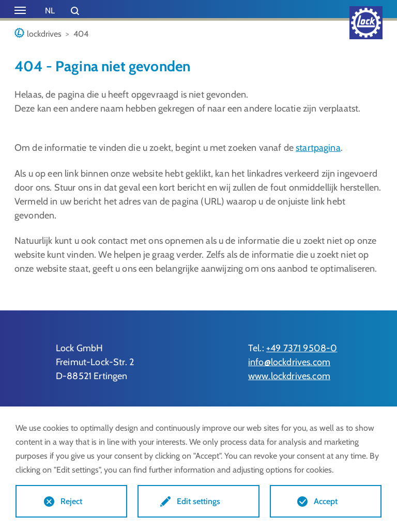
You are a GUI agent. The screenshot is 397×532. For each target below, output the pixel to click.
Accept (326, 501)
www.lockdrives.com (289, 376)
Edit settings (198, 501)
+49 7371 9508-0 (302, 348)
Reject (71, 501)
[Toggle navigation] (20, 10)
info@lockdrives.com (289, 362)
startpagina (318, 148)
